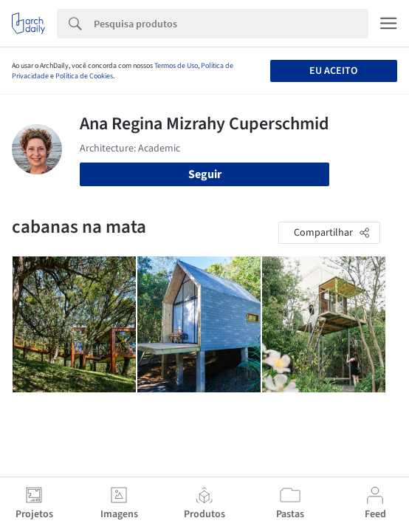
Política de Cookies (84, 76)
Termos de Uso (176, 66)
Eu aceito (333, 71)
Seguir (205, 174)
